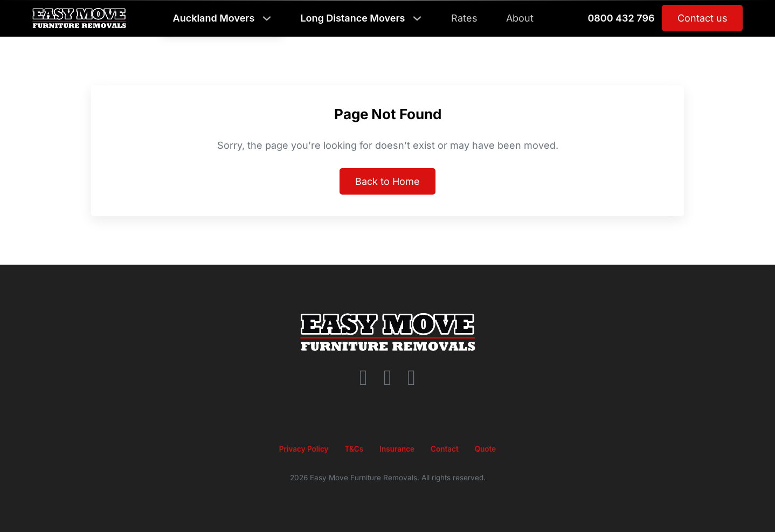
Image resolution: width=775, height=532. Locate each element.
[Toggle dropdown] (267, 18)
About (520, 18)
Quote (486, 449)
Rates (464, 18)
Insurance (397, 449)
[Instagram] (388, 378)
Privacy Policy (304, 449)
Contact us (703, 18)
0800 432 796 (621, 18)
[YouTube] (411, 378)
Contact (445, 449)
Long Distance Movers (352, 18)
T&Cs (354, 449)
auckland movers (214, 18)
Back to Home (387, 181)
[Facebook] (364, 378)
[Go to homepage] (388, 332)
